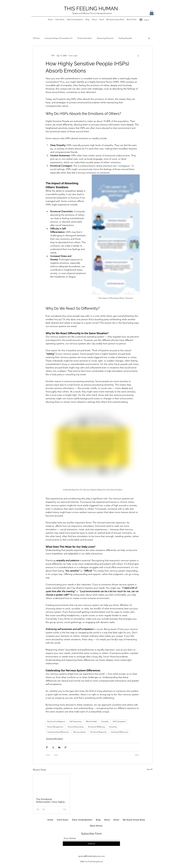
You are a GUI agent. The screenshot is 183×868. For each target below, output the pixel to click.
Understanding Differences (58, 732)
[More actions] (138, 56)
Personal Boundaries (76, 727)
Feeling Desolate (125, 38)
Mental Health (91, 721)
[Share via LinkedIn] (59, 747)
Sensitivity (113, 727)
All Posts (36, 38)
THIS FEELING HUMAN (91, 8)
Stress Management (55, 727)
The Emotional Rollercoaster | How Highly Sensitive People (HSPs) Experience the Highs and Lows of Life (50, 800)
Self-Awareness (75, 721)
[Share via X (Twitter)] (53, 747)
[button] (152, 13)
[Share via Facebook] (47, 747)
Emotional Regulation (55, 739)
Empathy (105, 721)
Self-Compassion (119, 721)
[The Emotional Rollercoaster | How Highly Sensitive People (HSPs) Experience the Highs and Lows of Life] (51, 784)
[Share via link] (66, 747)
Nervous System (80, 732)
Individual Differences (119, 732)
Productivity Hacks (85, 38)
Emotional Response (98, 732)
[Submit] (91, 844)
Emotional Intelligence (56, 721)
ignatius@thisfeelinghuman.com (91, 856)
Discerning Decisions (105, 38)
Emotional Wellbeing (96, 727)
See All (150, 769)
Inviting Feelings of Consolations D (59, 38)
